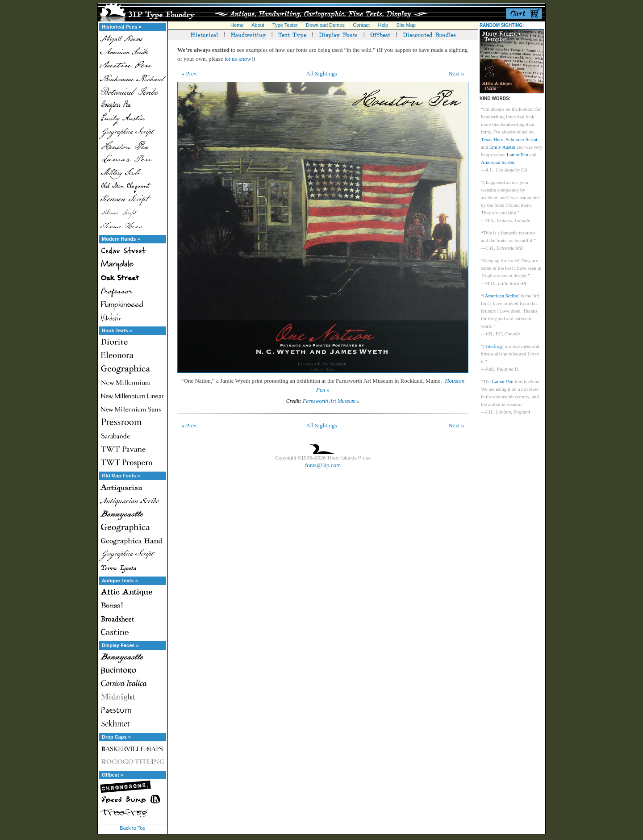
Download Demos (325, 25)
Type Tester (285, 25)
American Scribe (497, 162)
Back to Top (132, 828)
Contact (361, 25)
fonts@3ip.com (323, 465)
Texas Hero (492, 139)
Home (237, 25)
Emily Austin (502, 147)
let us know (238, 59)
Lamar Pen (518, 155)
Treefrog (493, 346)
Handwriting (248, 34)
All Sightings (321, 73)
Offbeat (380, 34)
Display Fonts (338, 34)
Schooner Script (522, 139)
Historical (204, 34)
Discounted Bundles (429, 34)
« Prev (189, 73)
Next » (456, 73)
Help (383, 25)
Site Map (406, 25)
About (258, 25)
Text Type (292, 34)
